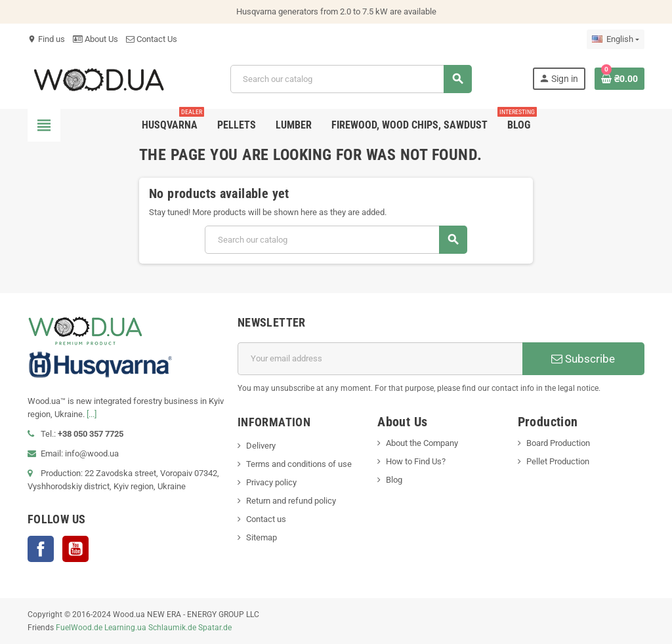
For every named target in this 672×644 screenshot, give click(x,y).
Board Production (558, 443)
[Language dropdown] (616, 39)
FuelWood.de (79, 628)
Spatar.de (215, 628)
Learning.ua (125, 628)
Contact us (266, 519)
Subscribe (583, 359)
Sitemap (262, 537)
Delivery (261, 446)
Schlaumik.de (172, 628)
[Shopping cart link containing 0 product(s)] (619, 79)
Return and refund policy (291, 501)
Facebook (41, 549)
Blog (394, 480)
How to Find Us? (416, 461)
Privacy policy (271, 482)
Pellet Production (558, 461)
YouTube (75, 549)
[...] (92, 414)
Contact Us (152, 39)
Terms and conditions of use (299, 464)
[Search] (351, 79)
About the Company (422, 443)
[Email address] (380, 359)
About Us (95, 39)
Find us (46, 39)
